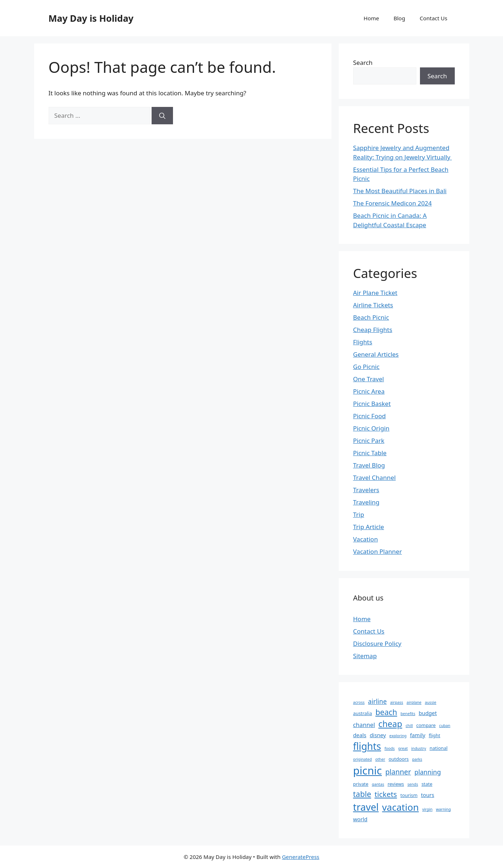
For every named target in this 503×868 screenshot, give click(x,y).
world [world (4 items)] (360, 819)
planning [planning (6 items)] (428, 772)
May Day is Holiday (91, 18)
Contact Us (433, 18)
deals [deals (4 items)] (360, 735)
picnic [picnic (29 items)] (368, 771)
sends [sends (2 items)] (413, 784)
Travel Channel (375, 477)
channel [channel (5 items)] (364, 725)
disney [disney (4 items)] (378, 735)
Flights (363, 342)
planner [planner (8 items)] (398, 772)
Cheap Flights (373, 330)
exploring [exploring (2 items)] (398, 736)
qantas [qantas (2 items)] (378, 784)
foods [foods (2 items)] (389, 748)
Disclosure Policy (377, 643)
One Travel (369, 379)
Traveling (366, 502)
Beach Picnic (371, 317)
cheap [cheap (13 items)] (390, 724)
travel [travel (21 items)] (366, 807)
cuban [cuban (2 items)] (445, 726)
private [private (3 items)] (361, 784)
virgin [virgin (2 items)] (427, 809)
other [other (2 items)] (380, 759)
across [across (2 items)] (359, 702)
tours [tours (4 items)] (428, 795)
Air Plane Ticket (375, 293)
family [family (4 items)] (417, 735)
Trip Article (369, 527)
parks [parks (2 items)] (417, 759)
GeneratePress (300, 857)
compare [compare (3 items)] (426, 725)
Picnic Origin (371, 428)
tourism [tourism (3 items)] (409, 795)
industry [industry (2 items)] (419, 748)
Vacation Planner (378, 551)
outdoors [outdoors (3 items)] (399, 759)
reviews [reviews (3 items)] (396, 784)
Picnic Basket (372, 404)
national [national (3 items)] (438, 748)
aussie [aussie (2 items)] (430, 702)
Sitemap (365, 656)
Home (372, 18)
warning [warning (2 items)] (443, 809)
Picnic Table (370, 453)
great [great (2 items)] (403, 748)
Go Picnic (366, 367)
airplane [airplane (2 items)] (414, 702)
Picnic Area (369, 391)
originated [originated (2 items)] (363, 759)
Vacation (366, 539)
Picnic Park (369, 441)
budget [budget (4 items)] (428, 713)
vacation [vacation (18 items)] (401, 807)
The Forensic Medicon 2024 (393, 203)
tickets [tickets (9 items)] (386, 794)
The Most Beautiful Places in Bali (400, 191)
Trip (359, 514)
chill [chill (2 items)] (409, 726)
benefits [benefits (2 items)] (408, 714)
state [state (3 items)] (427, 784)
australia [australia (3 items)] (363, 713)
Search (363, 63)
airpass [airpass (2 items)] (397, 702)
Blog (399, 18)
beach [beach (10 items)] (386, 712)
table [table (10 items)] (362, 794)
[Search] (162, 116)
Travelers (366, 490)
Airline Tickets (373, 305)
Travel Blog (369, 465)
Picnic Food (370, 416)
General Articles (376, 354)
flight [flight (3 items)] (434, 735)
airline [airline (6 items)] (377, 701)
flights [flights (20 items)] (367, 746)
